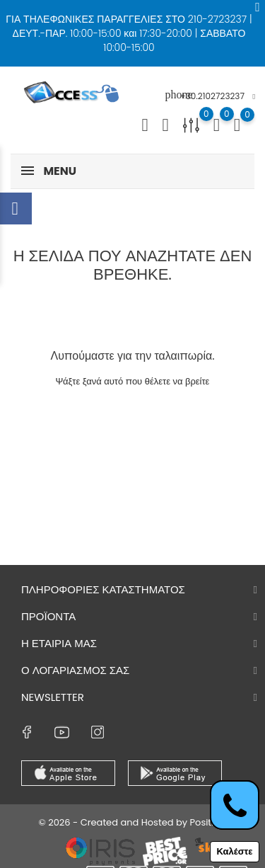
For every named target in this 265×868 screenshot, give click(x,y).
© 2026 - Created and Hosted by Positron (132, 822)
